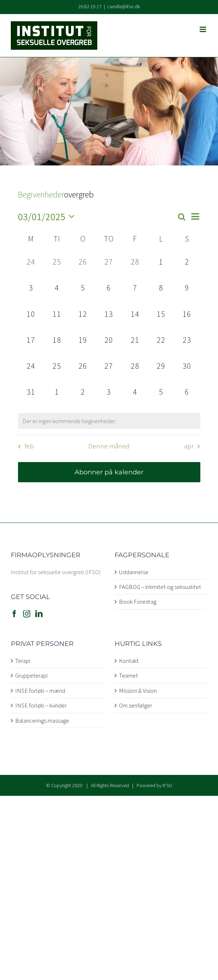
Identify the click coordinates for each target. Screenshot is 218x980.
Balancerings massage (42, 720)
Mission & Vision (138, 691)
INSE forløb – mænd (40, 691)
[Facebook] (14, 614)
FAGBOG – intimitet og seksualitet (160, 587)
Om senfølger (135, 705)
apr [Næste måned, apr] (189, 446)
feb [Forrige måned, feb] (29, 446)
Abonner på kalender (109, 472)
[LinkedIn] (39, 614)
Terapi (23, 661)
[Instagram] (27, 614)
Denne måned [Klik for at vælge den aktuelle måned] (109, 446)
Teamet (128, 675)
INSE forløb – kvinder (41, 705)
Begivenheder (41, 194)
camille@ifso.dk (123, 6)
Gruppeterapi (31, 675)
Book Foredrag (138, 602)
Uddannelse (134, 572)
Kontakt (129, 661)
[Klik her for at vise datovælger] (48, 217)
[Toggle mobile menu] (203, 29)
